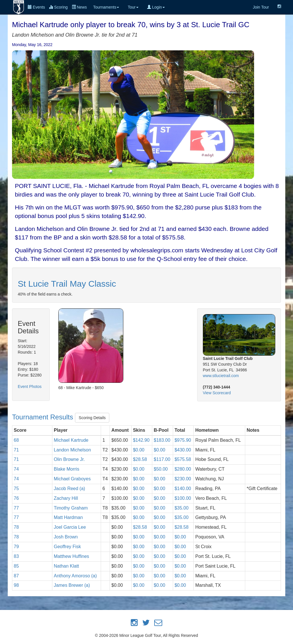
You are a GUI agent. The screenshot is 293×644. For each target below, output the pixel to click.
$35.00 (182, 508)
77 (16, 508)
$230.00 (183, 479)
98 (16, 585)
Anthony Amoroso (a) (75, 576)
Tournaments (106, 7)
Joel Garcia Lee (70, 527)
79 (16, 547)
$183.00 (162, 440)
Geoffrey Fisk (67, 547)
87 (16, 576)
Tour (133, 7)
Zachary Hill (66, 498)
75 (16, 489)
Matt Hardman (68, 517)
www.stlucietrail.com (221, 376)
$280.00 (183, 469)
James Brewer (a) (72, 585)
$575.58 (183, 459)
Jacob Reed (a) (69, 489)
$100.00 (183, 498)
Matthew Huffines (71, 556)
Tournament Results (43, 417)
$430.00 (183, 450)
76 (16, 498)
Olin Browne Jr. (69, 459)
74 (16, 469)
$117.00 (162, 459)
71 (16, 450)
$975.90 (183, 440)
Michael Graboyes (72, 479)
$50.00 (161, 469)
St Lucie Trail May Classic (67, 284)
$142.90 (141, 440)
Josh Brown (66, 537)
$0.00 (139, 450)
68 (16, 440)
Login (156, 7)
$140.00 (183, 489)
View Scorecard (217, 393)
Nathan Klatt (66, 566)
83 (16, 556)
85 (16, 566)
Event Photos (30, 387)
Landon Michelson (72, 450)
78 (16, 527)
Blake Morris (67, 469)
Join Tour (261, 7)
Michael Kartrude (71, 440)
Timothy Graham (71, 508)
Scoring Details (92, 418)
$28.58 (140, 459)
